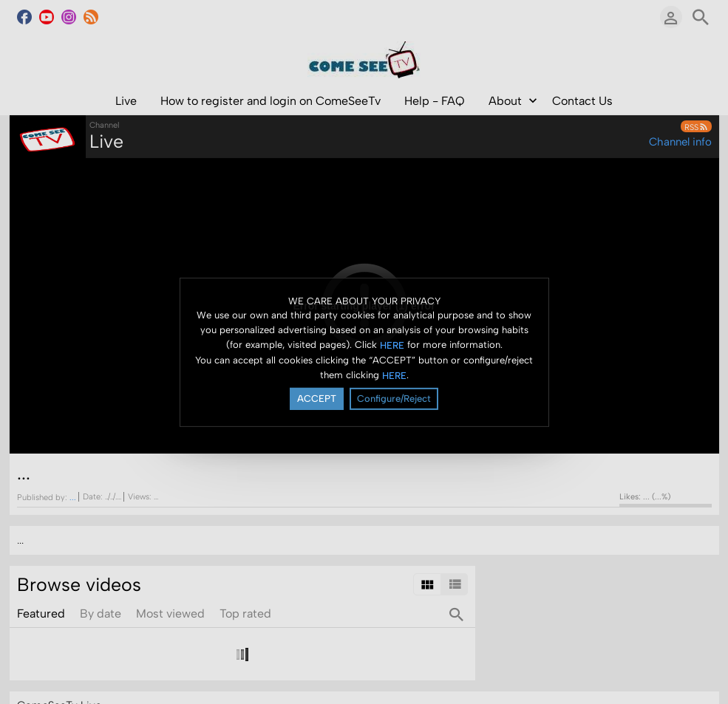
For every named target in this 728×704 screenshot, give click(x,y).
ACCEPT (317, 399)
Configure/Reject (394, 399)
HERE (392, 345)
